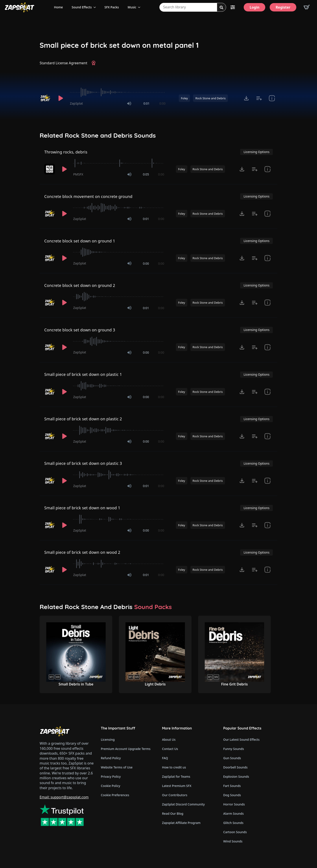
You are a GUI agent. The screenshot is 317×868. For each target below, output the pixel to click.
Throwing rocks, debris (66, 152)
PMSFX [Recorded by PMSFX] (78, 174)
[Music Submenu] (140, 7)
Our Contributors (175, 795)
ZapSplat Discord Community (183, 804)
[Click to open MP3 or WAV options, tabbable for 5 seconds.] (246, 98)
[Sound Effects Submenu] (96, 7)
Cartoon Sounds (235, 832)
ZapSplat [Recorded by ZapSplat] (76, 103)
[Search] (221, 7)
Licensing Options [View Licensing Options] (256, 152)
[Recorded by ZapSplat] (46, 98)
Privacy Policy (111, 777)
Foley (184, 98)
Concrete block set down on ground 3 (80, 330)
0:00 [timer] (162, 103)
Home (58, 7)
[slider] (118, 92)
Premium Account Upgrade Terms (126, 749)
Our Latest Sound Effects (241, 740)
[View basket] (307, 7)
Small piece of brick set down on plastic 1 (83, 374)
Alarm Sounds (233, 814)
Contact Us (170, 749)
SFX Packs (112, 7)
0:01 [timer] (146, 103)
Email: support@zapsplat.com (64, 797)
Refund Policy (111, 758)
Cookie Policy (111, 786)
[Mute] (129, 103)
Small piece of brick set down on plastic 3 (83, 463)
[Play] (61, 98)
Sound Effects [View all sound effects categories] (82, 7)
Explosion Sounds (236, 777)
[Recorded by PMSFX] (50, 169)
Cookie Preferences (115, 795)
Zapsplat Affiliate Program (181, 823)
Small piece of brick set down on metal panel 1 (119, 45)
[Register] (283, 7)
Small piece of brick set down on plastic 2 (83, 419)
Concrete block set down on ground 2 (80, 285)
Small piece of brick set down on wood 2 (82, 552)
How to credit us (174, 767)
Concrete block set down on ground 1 (80, 241)
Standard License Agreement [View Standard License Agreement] (64, 63)
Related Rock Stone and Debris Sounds (98, 135)
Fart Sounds (232, 786)
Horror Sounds (234, 804)
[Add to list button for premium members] (259, 98)
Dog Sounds (232, 795)
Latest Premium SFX (177, 786)
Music (132, 7)
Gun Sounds (232, 758)
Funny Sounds (234, 749)
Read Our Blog (173, 814)
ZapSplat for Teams (176, 777)
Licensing (108, 740)
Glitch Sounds (233, 823)
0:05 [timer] (146, 174)
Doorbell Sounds (235, 767)
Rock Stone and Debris (210, 98)
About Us (169, 740)
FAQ (165, 758)
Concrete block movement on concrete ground (88, 196)
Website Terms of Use (117, 767)
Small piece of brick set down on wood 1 (82, 508)
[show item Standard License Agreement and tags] (272, 98)
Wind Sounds (233, 841)
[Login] (254, 7)
